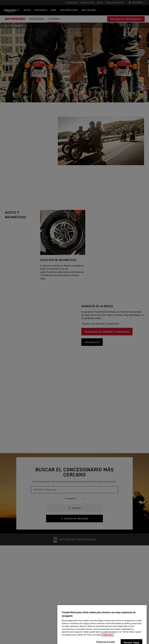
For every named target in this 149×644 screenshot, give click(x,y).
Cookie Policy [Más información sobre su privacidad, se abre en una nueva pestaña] (108, 641)
